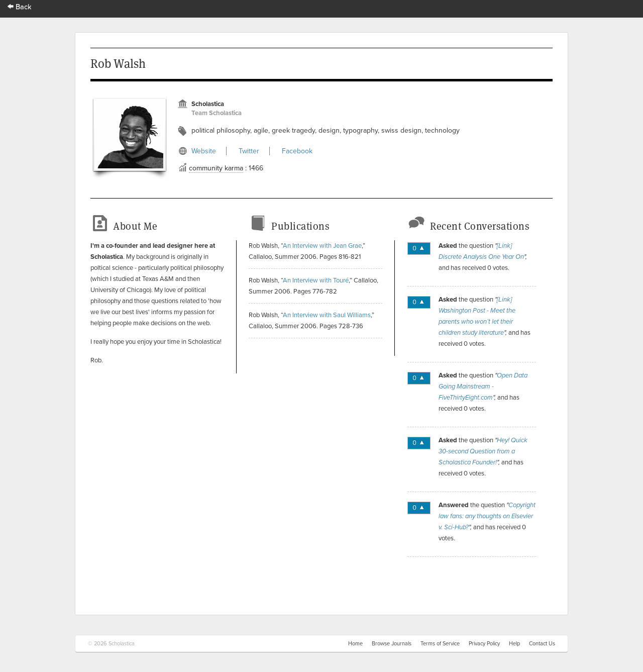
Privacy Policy (484, 644)
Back (20, 7)
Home (355, 644)
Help (514, 644)
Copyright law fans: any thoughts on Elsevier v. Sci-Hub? (487, 516)
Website (204, 151)
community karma (216, 168)
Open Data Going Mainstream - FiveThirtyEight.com (483, 387)
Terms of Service (440, 644)
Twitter (249, 151)
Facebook (297, 151)
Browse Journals (392, 644)
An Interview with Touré (316, 280)
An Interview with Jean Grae (322, 246)
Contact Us (542, 644)
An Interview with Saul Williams (327, 315)
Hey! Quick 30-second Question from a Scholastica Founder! (483, 451)
